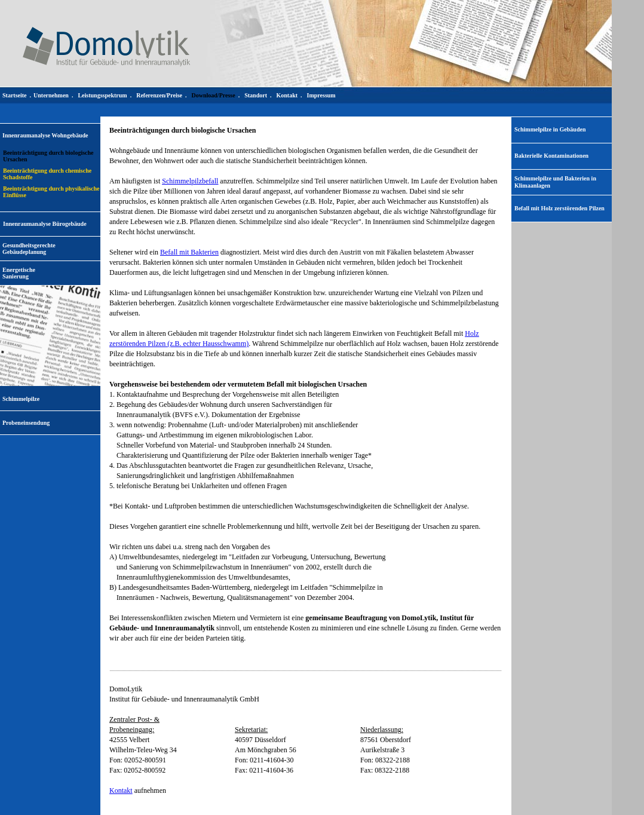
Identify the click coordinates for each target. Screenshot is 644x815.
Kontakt (121, 791)
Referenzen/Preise (159, 95)
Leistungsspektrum (102, 95)
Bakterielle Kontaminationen (551, 156)
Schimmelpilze (21, 399)
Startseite (15, 95)
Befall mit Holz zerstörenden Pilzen (559, 208)
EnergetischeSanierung (19, 273)
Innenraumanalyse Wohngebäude (45, 135)
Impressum (321, 95)
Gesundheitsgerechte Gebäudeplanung (29, 249)
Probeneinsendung (26, 423)
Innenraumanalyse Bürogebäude (45, 224)
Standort (256, 95)
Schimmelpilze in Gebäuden (550, 129)
